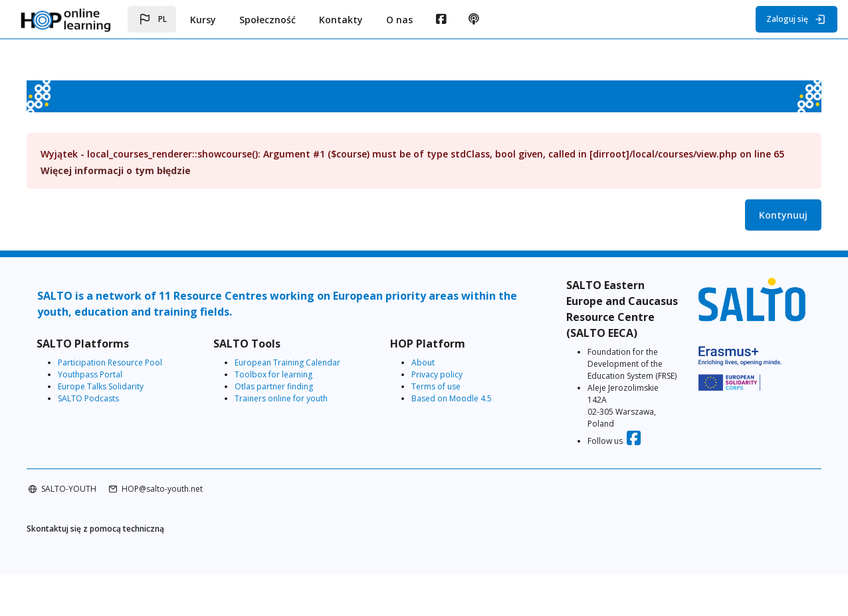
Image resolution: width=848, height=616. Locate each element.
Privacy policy (440, 386)
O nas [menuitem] (399, 20)
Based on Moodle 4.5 (454, 410)
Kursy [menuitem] (203, 20)
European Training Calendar (302, 374)
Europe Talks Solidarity (127, 398)
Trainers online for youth (296, 410)
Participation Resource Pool (137, 374)
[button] (152, 19)
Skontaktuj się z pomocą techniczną (122, 569)
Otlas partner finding (288, 398)
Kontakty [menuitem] (341, 20)
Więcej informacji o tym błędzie (142, 182)
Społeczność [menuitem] (267, 20)
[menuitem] (441, 19)
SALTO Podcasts (115, 410)
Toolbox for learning (288, 386)
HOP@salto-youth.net (189, 529)
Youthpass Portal (117, 386)
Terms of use (439, 398)
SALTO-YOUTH (95, 529)
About (426, 374)
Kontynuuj (757, 227)
